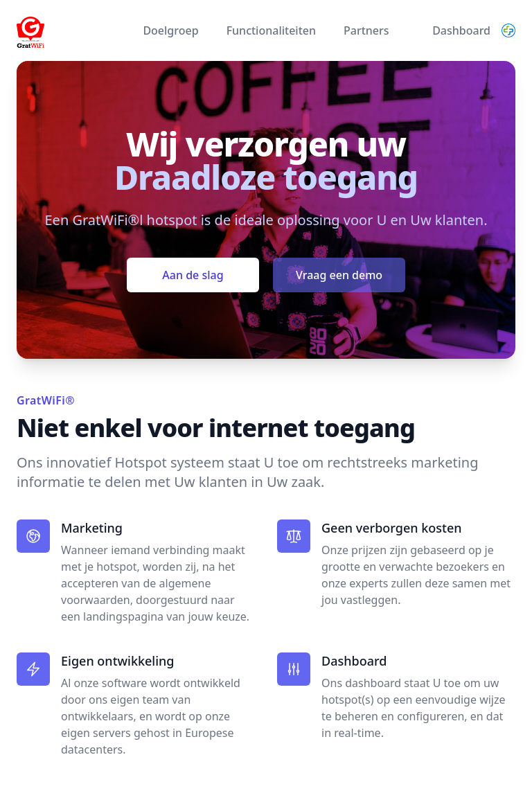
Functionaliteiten (271, 30)
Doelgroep (170, 30)
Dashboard (461, 30)
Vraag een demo (339, 275)
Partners (366, 30)
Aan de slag (193, 275)
